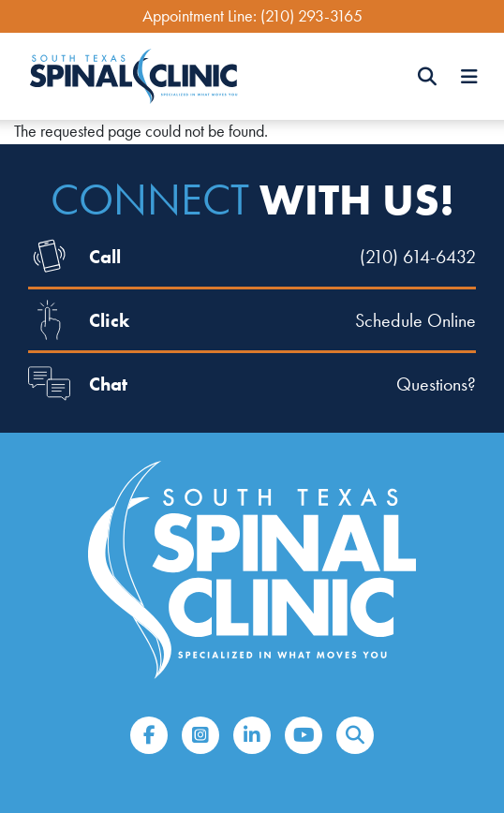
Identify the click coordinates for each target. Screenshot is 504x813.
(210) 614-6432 (418, 257)
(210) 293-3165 (311, 16)
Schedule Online (415, 320)
